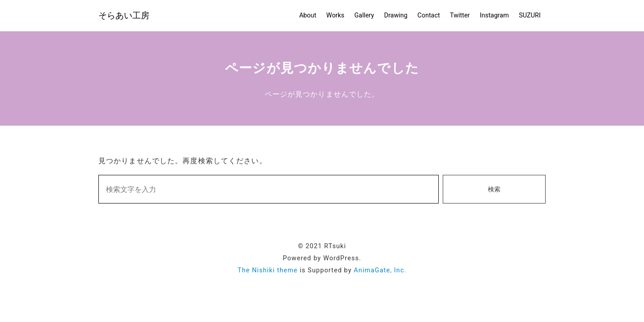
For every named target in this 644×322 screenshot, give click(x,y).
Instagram (494, 15)
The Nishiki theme (267, 270)
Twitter (460, 15)
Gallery (364, 15)
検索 (494, 189)
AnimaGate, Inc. (380, 270)
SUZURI (530, 15)
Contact (428, 15)
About (308, 15)
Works (335, 15)
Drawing (396, 15)
